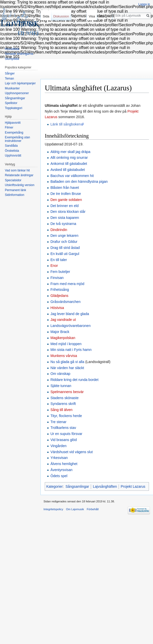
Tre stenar (58, 422)
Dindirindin (59, 230)
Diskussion (61, 16)
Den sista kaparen (65, 218)
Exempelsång (14, 133)
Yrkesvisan (59, 458)
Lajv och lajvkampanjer (20, 83)
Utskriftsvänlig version (20, 185)
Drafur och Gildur (64, 242)
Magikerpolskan (63, 338)
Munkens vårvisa (64, 356)
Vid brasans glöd (63, 440)
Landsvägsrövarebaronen (70, 326)
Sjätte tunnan (61, 386)
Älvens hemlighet (64, 464)
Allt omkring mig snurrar (69, 158)
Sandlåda (11, 146)
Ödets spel (59, 476)
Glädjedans (59, 296)
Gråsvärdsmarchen (65, 302)
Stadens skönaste (64, 398)
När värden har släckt (67, 368)
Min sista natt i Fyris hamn (71, 350)
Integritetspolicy (53, 509)
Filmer (9, 127)
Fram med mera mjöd (67, 284)
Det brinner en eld (64, 206)
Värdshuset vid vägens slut (71, 452)
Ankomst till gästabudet (69, 164)
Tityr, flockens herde (66, 416)
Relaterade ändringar (19, 175)
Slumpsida (12, 59)
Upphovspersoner (17, 93)
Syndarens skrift (63, 404)
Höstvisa (57, 308)
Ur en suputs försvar (66, 434)
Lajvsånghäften (105, 486)
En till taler (59, 260)
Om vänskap (60, 374)
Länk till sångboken (65, 124)
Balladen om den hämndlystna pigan (79, 182)
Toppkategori (14, 108)
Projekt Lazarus (133, 486)
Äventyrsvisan (61, 470)
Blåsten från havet (65, 188)
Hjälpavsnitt (13, 123)
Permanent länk (15, 190)
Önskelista (12, 151)
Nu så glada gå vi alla (67, 362)
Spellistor (11, 103)
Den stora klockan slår (68, 212)
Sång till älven (61, 410)
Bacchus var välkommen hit (72, 176)
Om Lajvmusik (75, 509)
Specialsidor (13, 180)
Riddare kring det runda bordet (74, 380)
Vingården (58, 446)
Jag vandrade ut (63, 320)
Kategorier (54, 486)
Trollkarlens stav (63, 428)
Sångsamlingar (77, 486)
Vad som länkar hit (17, 170)
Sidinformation (15, 195)
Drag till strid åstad (65, 248)
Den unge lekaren (64, 236)
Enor (54, 266)
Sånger (10, 73)
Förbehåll (93, 509)
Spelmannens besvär (67, 392)
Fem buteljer (60, 272)
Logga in (144, 4)
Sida (46, 16)
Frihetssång (60, 290)
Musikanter (12, 88)
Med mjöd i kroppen (66, 344)
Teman (9, 79)
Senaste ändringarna (19, 54)
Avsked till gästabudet (68, 170)
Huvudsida (12, 49)
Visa (91, 16)
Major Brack (60, 332)
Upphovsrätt (13, 156)
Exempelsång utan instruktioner (17, 139)
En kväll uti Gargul (65, 254)
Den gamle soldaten (66, 200)
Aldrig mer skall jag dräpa (70, 152)
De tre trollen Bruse (66, 194)
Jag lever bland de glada (70, 314)
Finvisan (57, 278)
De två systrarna (63, 224)
